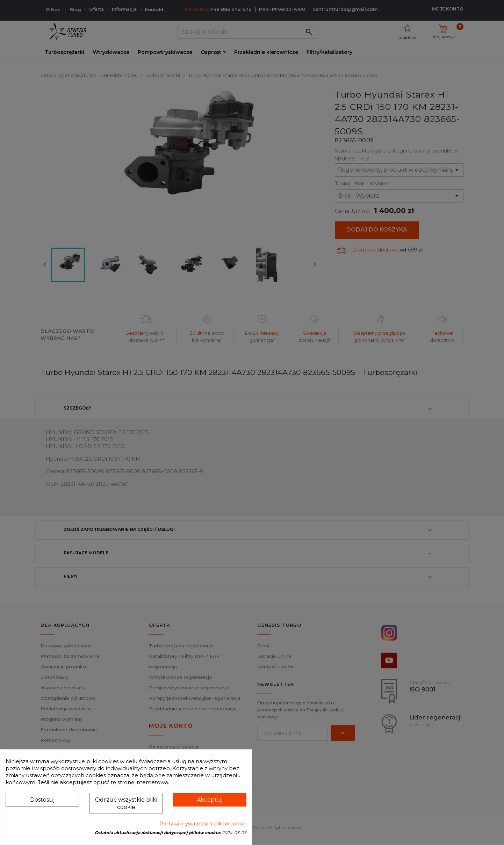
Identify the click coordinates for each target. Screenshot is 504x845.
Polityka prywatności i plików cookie (203, 824)
